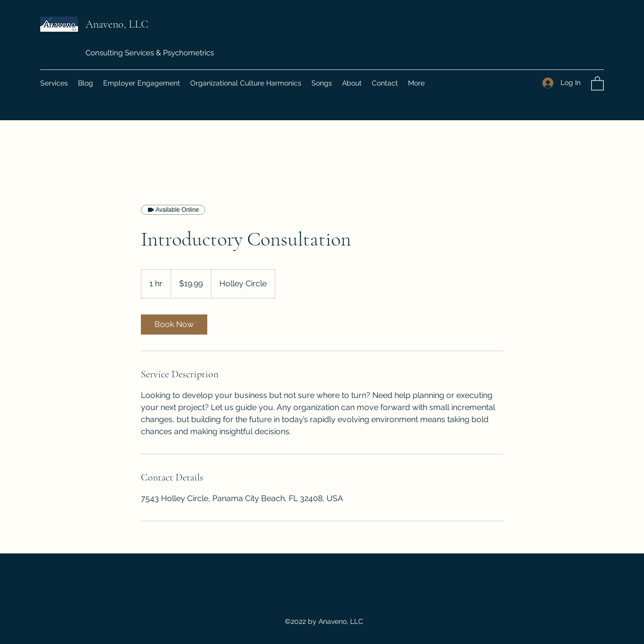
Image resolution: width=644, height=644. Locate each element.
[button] (597, 83)
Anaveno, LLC (118, 24)
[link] (174, 325)
